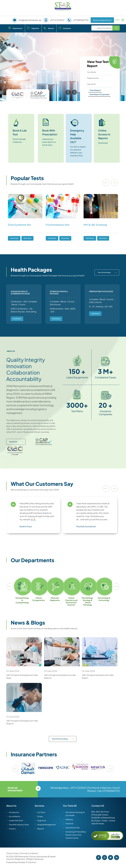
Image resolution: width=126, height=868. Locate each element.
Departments (18, 28)
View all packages (104, 272)
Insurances (67, 28)
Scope (40, 816)
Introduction (14, 812)
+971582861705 (111, 791)
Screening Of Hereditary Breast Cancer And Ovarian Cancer (76, 835)
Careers (12, 829)
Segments (35, 28)
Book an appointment (15, 789)
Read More (13, 442)
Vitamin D (69, 823)
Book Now (27, 238)
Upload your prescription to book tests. (49, 142)
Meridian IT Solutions (27, 862)
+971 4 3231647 (78, 788)
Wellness (69, 819)
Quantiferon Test (73, 828)
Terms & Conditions (29, 853)
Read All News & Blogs (60, 739)
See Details (14, 238)
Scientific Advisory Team (19, 825)
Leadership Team (16, 820)
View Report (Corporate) (99, 94)
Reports (51, 28)
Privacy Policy (13, 853)
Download (103, 143)
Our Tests (41, 812)
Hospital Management (46, 825)
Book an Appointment (102, 20)
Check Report (95, 90)
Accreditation (15, 816)
